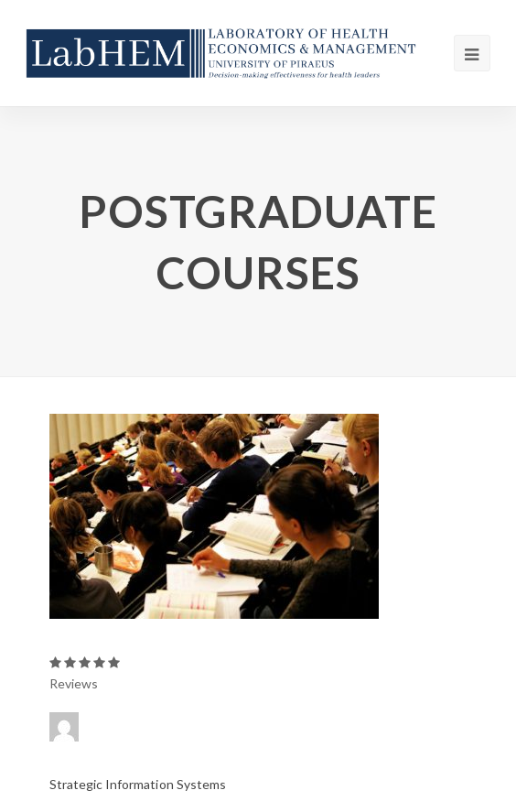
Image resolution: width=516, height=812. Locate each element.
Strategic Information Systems (138, 784)
